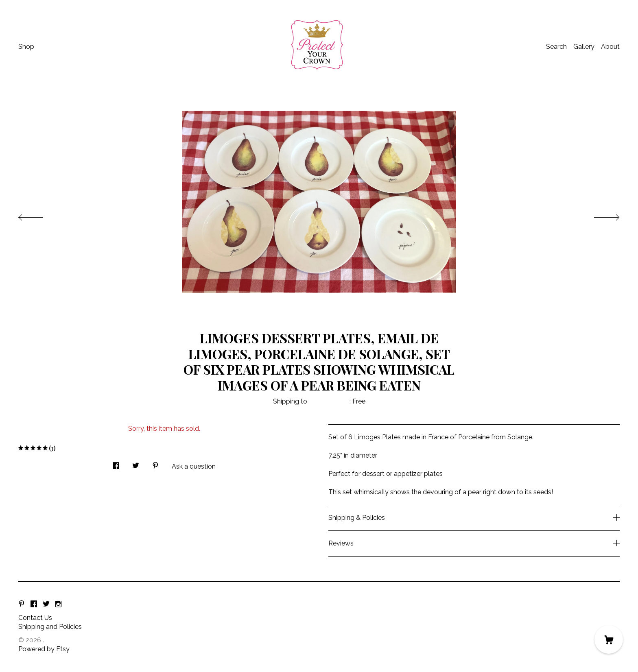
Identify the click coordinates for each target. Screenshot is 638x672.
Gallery (584, 47)
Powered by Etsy (44, 649)
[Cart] (609, 639)
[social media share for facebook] (116, 463)
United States (329, 401)
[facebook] (34, 604)
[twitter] (46, 604)
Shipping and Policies (50, 627)
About (610, 47)
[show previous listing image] (39, 215)
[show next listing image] (599, 215)
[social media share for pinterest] (155, 463)
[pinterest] (22, 604)
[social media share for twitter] (136, 463)
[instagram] (58, 604)
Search (556, 47)
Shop (26, 47)
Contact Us (35, 618)
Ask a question (194, 466)
